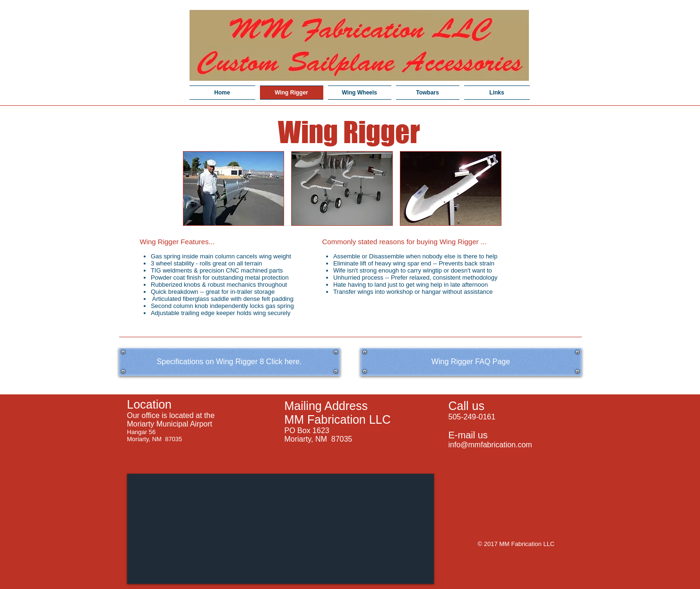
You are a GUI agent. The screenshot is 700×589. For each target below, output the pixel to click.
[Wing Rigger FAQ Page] (471, 362)
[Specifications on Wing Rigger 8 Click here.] (229, 362)
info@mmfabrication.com (490, 445)
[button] (234, 188)
